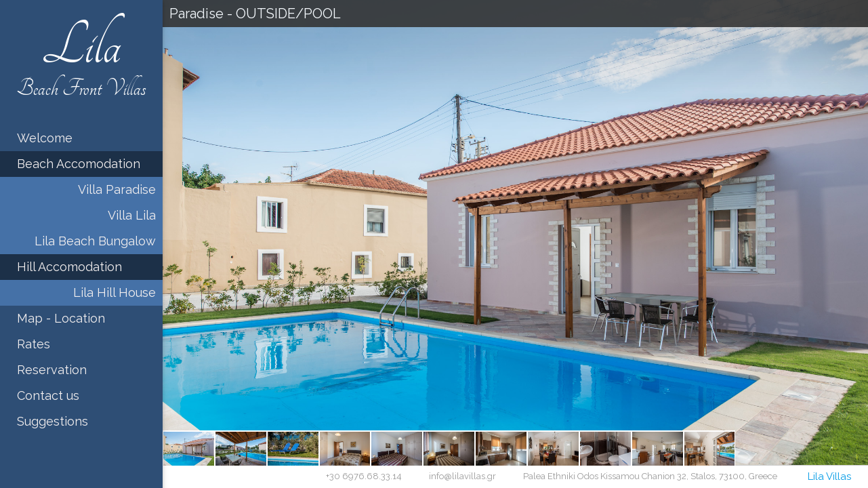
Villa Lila (132, 215)
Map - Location (61, 318)
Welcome (45, 138)
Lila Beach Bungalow (95, 241)
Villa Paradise (117, 189)
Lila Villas (829, 476)
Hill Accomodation (69, 267)
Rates (34, 344)
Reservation (52, 370)
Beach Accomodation (79, 164)
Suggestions (53, 421)
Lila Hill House (115, 292)
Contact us (48, 395)
